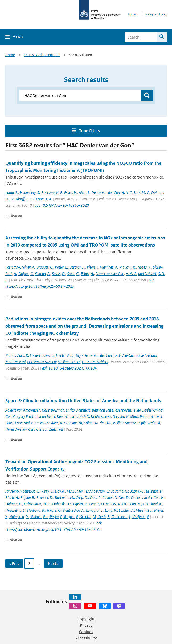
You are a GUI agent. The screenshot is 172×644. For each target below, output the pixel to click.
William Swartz (124, 423)
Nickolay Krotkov (125, 416)
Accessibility (86, 638)
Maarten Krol (15, 362)
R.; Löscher (122, 510)
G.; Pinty (43, 491)
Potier (59, 267)
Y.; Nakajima (15, 517)
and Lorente (38, 199)
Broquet (42, 267)
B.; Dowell (58, 491)
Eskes (68, 192)
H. (75, 192)
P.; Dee (119, 497)
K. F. (59, 192)
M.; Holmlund (148, 504)
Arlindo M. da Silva (97, 423)
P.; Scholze (84, 517)
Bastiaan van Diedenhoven (111, 410)
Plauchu (125, 267)
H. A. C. (127, 192)
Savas (56, 274)
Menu (18, 37)
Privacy (86, 625)
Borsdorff (17, 199)
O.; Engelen (75, 504)
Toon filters (89, 131)
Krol (137, 192)
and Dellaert (147, 274)
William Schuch (69, 362)
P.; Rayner (67, 517)
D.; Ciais (91, 497)
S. (17, 192)
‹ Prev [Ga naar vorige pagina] (14, 563)
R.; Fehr (90, 504)
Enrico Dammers (78, 410)
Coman (40, 274)
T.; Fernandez (107, 504)
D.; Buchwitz (59, 497)
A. (50, 199)
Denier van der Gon (106, 192)
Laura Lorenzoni (17, 423)
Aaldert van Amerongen (23, 410)
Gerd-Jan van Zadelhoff (46, 429)
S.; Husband (32, 510)
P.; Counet (106, 497)
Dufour (24, 274)
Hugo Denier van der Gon (93, 355)
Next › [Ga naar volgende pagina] (53, 563)
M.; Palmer (34, 517)
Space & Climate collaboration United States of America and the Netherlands (83, 401)
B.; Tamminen (117, 517)
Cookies (86, 632)
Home (10, 55)
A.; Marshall (140, 510)
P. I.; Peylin (51, 517)
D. (64, 274)
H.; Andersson (95, 491)
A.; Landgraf (91, 510)
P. (148, 517)
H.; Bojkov (23, 497)
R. (134, 267)
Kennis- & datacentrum (42, 55)
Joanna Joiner (45, 416)
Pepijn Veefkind (149, 423)
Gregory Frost (23, 416)
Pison (91, 267)
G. (52, 267)
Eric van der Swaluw (42, 362)
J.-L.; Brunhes (148, 491)
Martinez (107, 267)
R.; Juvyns (49, 510)
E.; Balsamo (115, 491)
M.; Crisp (77, 497)
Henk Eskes (64, 355)
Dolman (157, 192)
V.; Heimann (127, 504)
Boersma (48, 192)
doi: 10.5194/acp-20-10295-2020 (62, 205)
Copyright (86, 619)
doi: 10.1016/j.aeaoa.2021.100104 (69, 368)
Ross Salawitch (71, 423)
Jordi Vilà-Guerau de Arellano (135, 355)
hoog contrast (156, 14)
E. (67, 267)
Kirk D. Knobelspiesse (95, 416)
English (133, 14)
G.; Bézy (131, 491)
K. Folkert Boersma (40, 355)
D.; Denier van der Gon (143, 497)
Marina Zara (15, 355)
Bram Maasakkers (45, 423)
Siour (71, 274)
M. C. (146, 192)
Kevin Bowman (53, 410)
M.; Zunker (75, 491)
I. (89, 192)
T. (27, 199)
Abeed (142, 267)
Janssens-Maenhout (20, 491)
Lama (10, 192)
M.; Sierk (99, 517)
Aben (83, 192)
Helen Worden (16, 429)
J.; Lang (107, 510)
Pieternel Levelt (151, 416)
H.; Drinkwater (30, 504)
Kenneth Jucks (67, 416)
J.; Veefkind (137, 517)
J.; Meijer (157, 510)
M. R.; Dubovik (54, 504)
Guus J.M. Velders (95, 362)
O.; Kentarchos (69, 510)
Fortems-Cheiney (18, 267)
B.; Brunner (40, 497)
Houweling (28, 192)
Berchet (75, 267)
